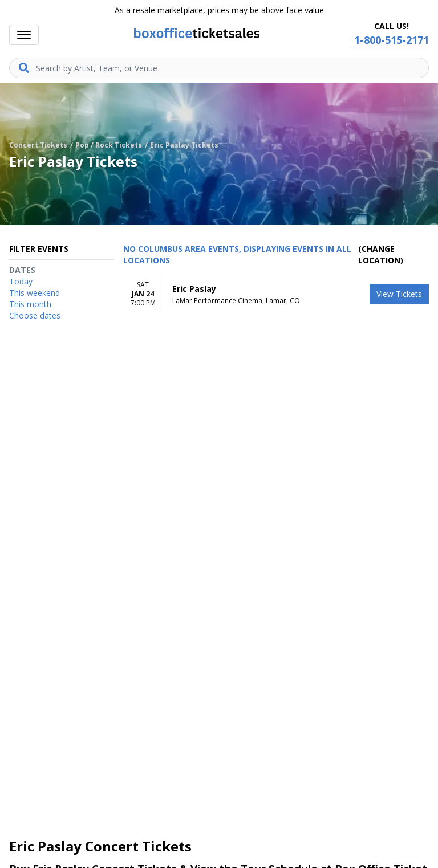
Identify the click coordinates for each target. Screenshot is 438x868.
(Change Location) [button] (381, 254)
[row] (276, 294)
